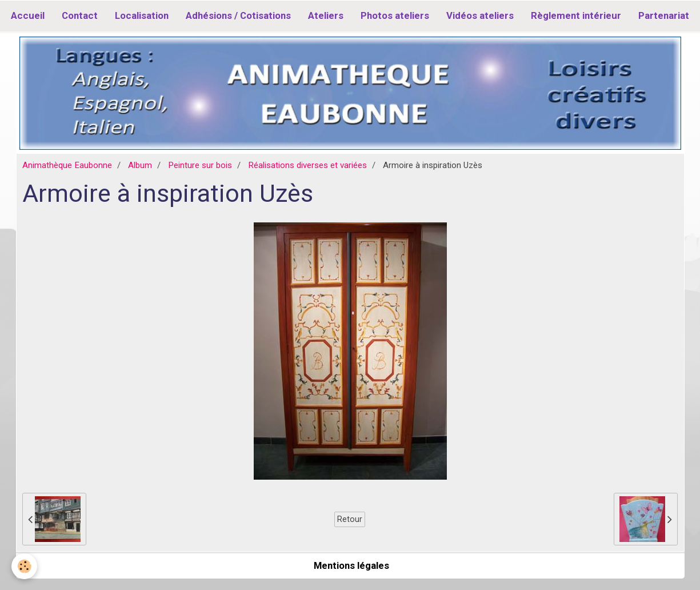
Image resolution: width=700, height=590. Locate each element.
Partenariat (664, 15)
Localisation (142, 15)
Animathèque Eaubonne (67, 165)
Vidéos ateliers (480, 15)
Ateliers (326, 15)
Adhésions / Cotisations (238, 15)
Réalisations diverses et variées (307, 165)
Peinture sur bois (200, 165)
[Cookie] (24, 566)
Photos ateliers (395, 15)
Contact (80, 15)
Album (140, 165)
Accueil (28, 15)
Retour (350, 519)
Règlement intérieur (576, 15)
